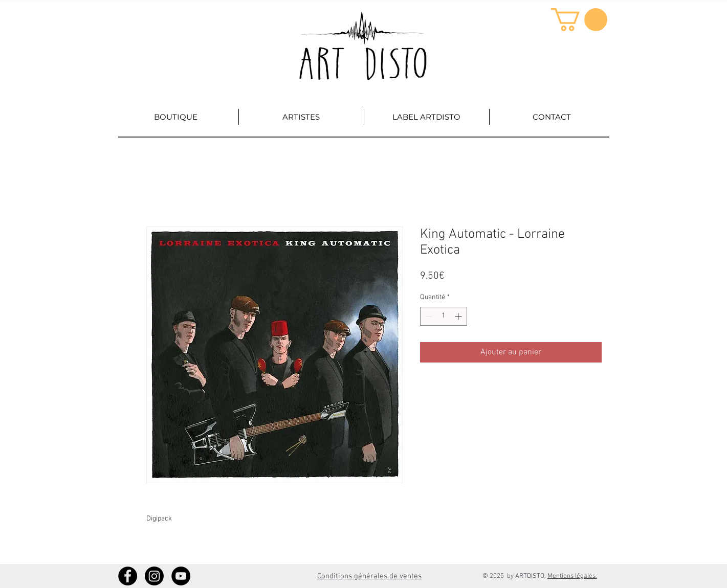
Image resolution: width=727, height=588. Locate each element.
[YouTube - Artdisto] (181, 576)
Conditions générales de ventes (369, 576)
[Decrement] (428, 316)
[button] (579, 20)
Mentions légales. (572, 576)
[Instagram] (154, 576)
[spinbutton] (444, 316)
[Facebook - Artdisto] (128, 576)
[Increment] (459, 316)
